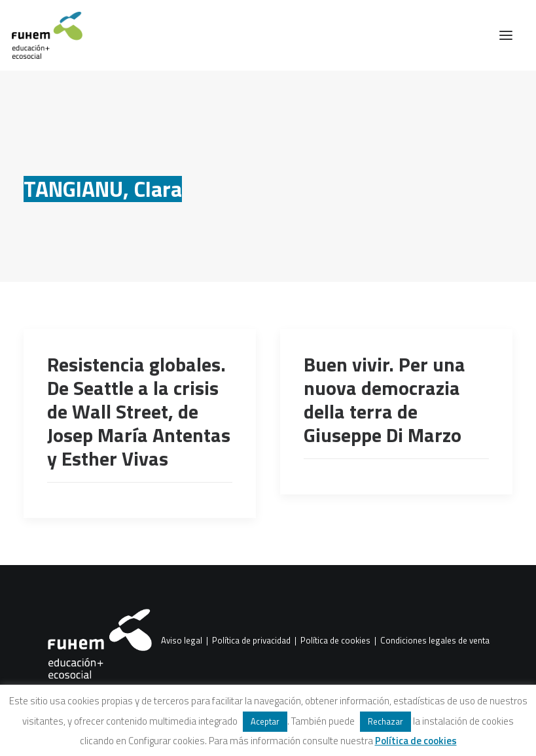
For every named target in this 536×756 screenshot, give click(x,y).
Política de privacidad (251, 641)
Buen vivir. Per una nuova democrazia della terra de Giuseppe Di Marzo (384, 400)
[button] (506, 35)
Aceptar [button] (265, 721)
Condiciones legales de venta (435, 641)
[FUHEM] (41, 35)
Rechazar (385, 721)
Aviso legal (182, 641)
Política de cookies (335, 641)
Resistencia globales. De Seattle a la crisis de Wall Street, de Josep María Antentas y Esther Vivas (139, 411)
